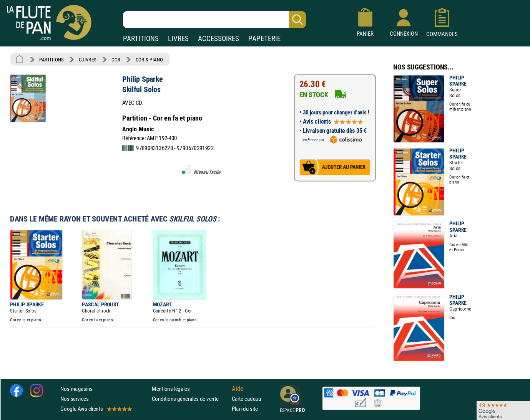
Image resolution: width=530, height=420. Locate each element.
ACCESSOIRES (218, 39)
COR (116, 60)
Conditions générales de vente (190, 399)
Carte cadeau (246, 399)
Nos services (74, 399)
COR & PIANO (149, 60)
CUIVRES (88, 60)
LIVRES (178, 39)
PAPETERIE (264, 39)
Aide (238, 389)
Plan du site (245, 409)
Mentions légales (171, 389)
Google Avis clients (96, 409)
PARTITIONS (141, 39)
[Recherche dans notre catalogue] (214, 20)
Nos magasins (76, 389)
